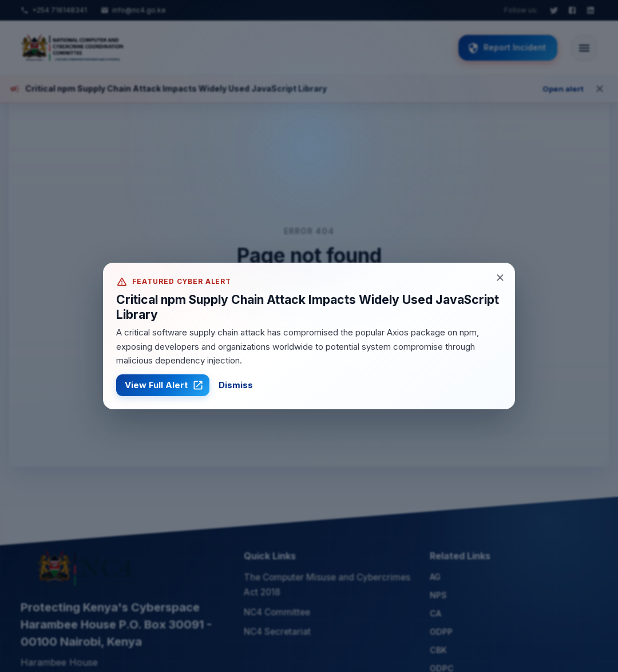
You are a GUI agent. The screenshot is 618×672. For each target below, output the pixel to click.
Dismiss (236, 385)
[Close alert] (500, 278)
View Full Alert (163, 385)
